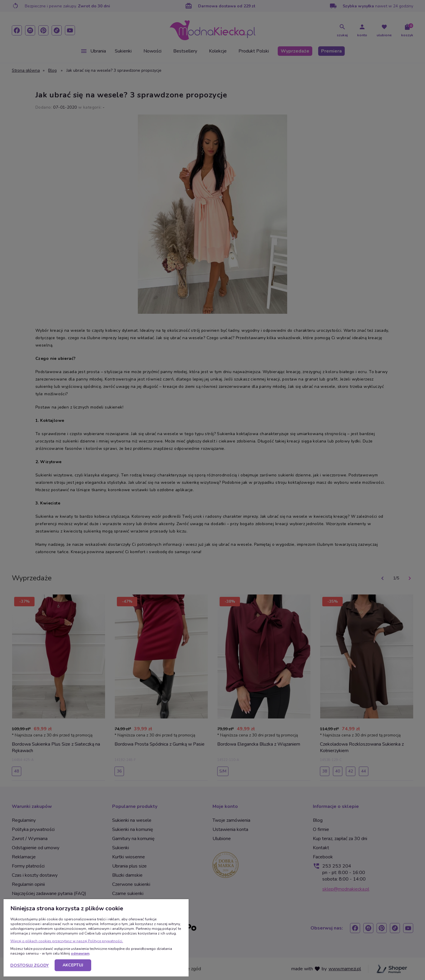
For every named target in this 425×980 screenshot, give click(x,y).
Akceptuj (73, 965)
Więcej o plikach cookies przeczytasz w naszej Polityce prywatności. (67, 941)
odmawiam (80, 953)
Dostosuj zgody (30, 965)
